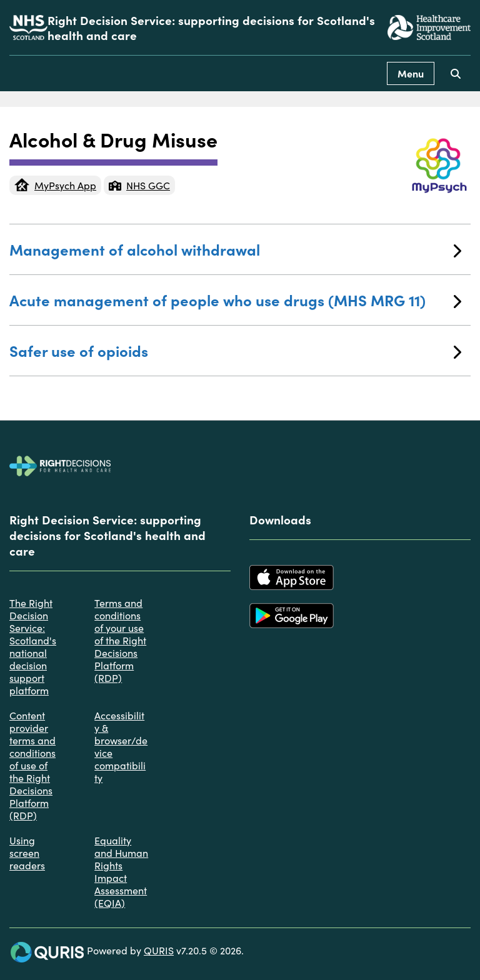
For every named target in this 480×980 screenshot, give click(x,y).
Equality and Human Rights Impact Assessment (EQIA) (121, 871)
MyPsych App (55, 185)
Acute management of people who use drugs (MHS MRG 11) (235, 300)
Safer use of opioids (235, 350)
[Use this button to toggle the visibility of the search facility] (456, 73)
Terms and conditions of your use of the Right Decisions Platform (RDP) (120, 640)
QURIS (159, 950)
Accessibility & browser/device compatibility (121, 746)
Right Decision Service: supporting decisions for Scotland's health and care (211, 27)
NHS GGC (139, 185)
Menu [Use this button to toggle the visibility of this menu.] (411, 73)
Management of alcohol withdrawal (235, 249)
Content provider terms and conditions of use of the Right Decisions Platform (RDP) (32, 765)
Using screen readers (27, 852)
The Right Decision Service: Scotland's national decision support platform (33, 646)
